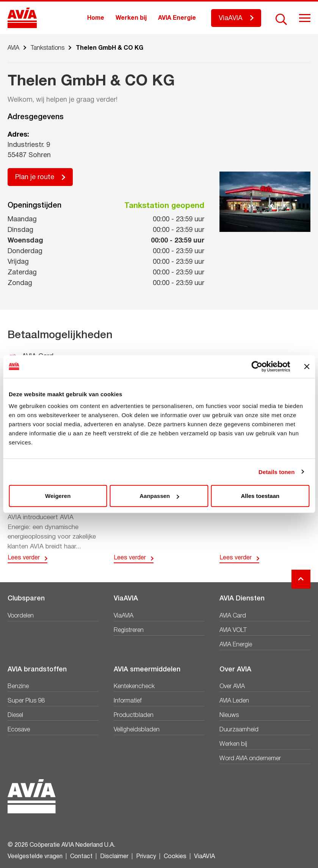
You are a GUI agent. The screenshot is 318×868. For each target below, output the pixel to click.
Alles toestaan (260, 496)
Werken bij (131, 18)
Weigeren (58, 496)
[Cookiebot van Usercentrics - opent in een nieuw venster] (257, 366)
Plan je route (35, 177)
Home (96, 18)
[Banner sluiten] (307, 366)
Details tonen (276, 472)
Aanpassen (159, 496)
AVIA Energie (177, 18)
